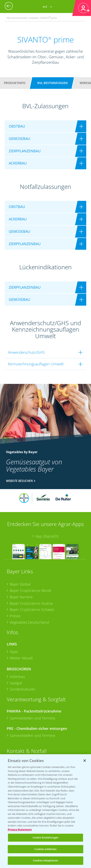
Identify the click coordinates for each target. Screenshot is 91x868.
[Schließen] (85, 761)
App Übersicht (47, 536)
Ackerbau (17, 677)
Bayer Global (20, 584)
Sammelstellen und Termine (32, 718)
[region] (45, 811)
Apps (14, 652)
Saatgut (16, 683)
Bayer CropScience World (30, 591)
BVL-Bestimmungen (53, 83)
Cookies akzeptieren (45, 860)
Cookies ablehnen (45, 849)
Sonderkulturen (23, 689)
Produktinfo (15, 83)
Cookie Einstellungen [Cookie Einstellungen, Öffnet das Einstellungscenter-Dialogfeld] (46, 837)
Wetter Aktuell (21, 658)
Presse (15, 616)
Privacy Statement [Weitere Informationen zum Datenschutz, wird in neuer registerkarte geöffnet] (20, 829)
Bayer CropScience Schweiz (32, 609)
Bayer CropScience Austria (31, 603)
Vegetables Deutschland (29, 622)
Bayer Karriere (21, 597)
